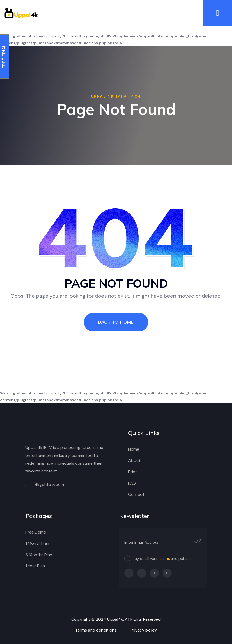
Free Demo (36, 532)
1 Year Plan (35, 566)
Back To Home (116, 322)
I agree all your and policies (162, 558)
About (134, 461)
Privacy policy (144, 630)
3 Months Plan (39, 555)
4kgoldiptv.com (45, 485)
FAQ (132, 483)
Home (134, 449)
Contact (136, 494)
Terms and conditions (96, 630)
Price (133, 472)
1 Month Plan (37, 543)
